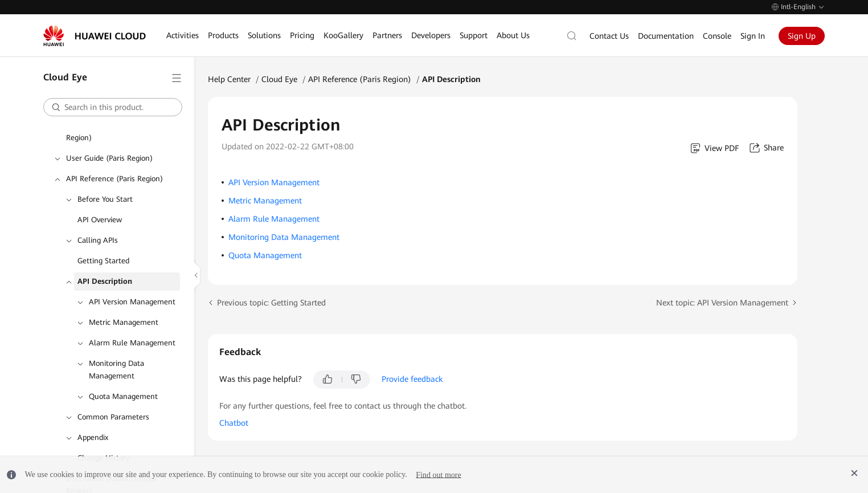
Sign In (753, 36)
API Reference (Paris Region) (114, 179)
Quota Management (123, 396)
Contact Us (609, 36)
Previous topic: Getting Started (271, 303)
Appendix (93, 437)
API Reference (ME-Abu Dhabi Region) (117, 131)
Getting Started (103, 261)
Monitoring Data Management (116, 370)
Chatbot (234, 423)
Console (717, 36)
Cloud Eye (279, 79)
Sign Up (802, 36)
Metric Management (124, 322)
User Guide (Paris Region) (109, 158)
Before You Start (105, 199)
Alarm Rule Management (132, 343)
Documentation (666, 36)
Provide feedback (412, 379)
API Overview (100, 220)
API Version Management (132, 302)
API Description (105, 281)
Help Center (229, 79)
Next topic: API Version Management (722, 303)
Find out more (438, 474)
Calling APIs (98, 240)
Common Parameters (113, 417)
